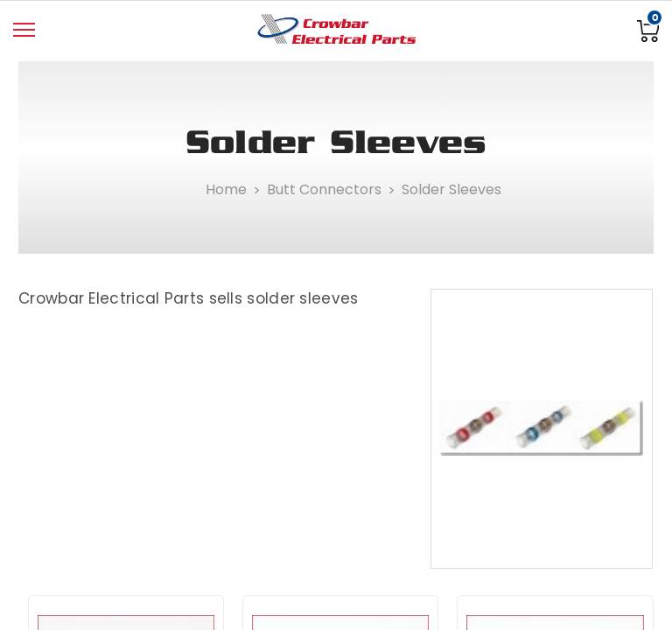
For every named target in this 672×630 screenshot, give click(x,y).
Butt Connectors (324, 189)
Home (226, 189)
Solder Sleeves (451, 189)
